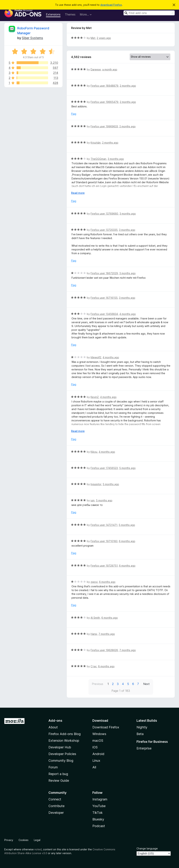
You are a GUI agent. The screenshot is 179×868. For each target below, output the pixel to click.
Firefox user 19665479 (104, 102)
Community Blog (61, 761)
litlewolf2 (96, 357)
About (53, 727)
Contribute (56, 806)
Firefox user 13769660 (104, 214)
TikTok (98, 813)
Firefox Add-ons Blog (65, 734)
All (94, 767)
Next (146, 684)
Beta (140, 734)
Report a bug (58, 774)
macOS (98, 741)
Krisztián (96, 143)
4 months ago (128, 314)
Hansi (94, 634)
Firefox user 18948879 (104, 86)
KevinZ (95, 397)
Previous (98, 684)
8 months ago (106, 666)
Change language (147, 848)
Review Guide (59, 781)
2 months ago (128, 86)
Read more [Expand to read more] (78, 193)
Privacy (9, 840)
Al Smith (95, 618)
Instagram (100, 799)
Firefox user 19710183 (104, 541)
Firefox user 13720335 (104, 230)
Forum (53, 767)
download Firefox (111, 5)
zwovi (94, 582)
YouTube (99, 806)
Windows (99, 734)
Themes (70, 14)
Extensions (53, 14)
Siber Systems (32, 38)
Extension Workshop (64, 741)
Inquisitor (96, 484)
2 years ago (104, 38)
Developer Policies (62, 754)
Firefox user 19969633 (104, 126)
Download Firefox (106, 727)
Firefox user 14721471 (104, 525)
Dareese (96, 69)
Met (93, 38)
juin (93, 500)
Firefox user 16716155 (104, 298)
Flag (74, 114)
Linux (96, 761)
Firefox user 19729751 (104, 566)
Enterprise (144, 748)
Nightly (142, 727)
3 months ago (116, 159)
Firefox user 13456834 (104, 314)
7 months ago (107, 634)
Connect (55, 799)
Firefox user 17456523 (104, 468)
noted (38, 849)
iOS (95, 747)
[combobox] (149, 13)
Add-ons (55, 721)
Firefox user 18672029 (104, 273)
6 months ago (127, 541)
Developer (56, 813)
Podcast (99, 826)
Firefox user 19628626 (104, 650)
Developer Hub (60, 747)
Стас (94, 666)
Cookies (24, 840)
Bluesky (98, 819)
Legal (37, 840)
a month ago (110, 69)
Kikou (94, 452)
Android (98, 754)
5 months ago (127, 468)
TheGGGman (98, 159)
